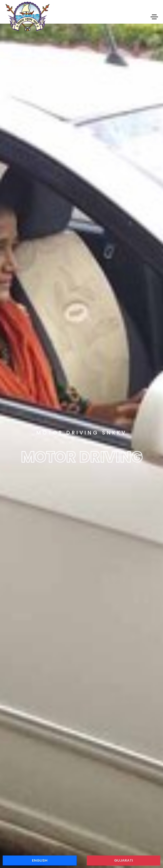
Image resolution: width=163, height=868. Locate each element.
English (40, 860)
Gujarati (124, 860)
